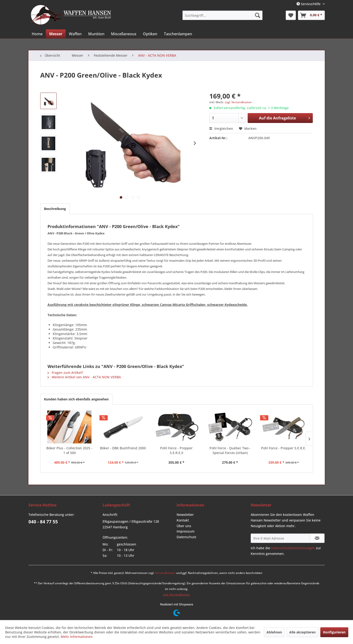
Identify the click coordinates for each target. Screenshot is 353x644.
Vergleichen (221, 128)
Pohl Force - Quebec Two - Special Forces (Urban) (230, 450)
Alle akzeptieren (302, 632)
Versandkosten (165, 573)
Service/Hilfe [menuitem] (309, 4)
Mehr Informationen (77, 637)
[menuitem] (222, 15)
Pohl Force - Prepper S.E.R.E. (284, 448)
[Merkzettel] (291, 15)
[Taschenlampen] (178, 34)
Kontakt (183, 520)
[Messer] (56, 34)
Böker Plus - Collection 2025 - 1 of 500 (69, 450)
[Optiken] (150, 34)
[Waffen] (75, 34)
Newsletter (185, 515)
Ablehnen (274, 632)
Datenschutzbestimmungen (293, 548)
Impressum (186, 531)
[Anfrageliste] (311, 15)
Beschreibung (55, 209)
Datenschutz (186, 537)
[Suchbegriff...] (222, 15)
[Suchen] (258, 15)
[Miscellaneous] (124, 34)
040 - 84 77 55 (43, 522)
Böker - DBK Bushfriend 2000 (123, 448)
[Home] (37, 34)
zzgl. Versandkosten (238, 102)
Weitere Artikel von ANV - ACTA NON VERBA (84, 377)
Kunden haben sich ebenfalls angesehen (76, 399)
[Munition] (96, 34)
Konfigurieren (334, 632)
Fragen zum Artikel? (65, 373)
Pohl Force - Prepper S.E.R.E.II (176, 450)
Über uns (184, 526)
